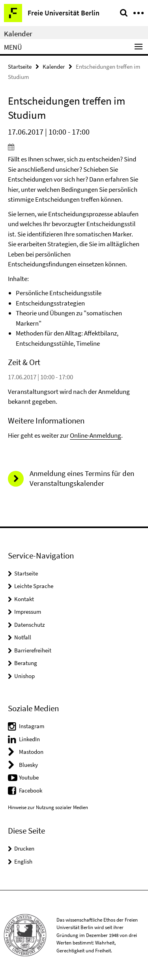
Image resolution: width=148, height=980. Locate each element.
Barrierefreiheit (33, 650)
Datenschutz (29, 625)
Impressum (28, 612)
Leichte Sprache (34, 586)
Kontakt (24, 599)
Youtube (29, 777)
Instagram (32, 726)
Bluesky (28, 765)
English (23, 861)
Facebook (31, 790)
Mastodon (31, 752)
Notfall (23, 637)
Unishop (24, 676)
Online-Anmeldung (96, 435)
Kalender (18, 34)
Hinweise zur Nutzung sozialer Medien (48, 807)
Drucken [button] (24, 848)
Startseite (20, 67)
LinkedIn (29, 739)
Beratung (26, 663)
